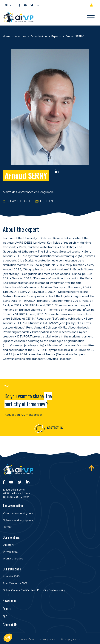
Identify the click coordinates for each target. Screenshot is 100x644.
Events (7, 609)
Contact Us (55, 428)
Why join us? (11, 552)
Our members (11, 537)
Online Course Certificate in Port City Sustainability (34, 590)
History (7, 527)
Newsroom (9, 601)
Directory (8, 545)
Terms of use (27, 639)
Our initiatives (12, 569)
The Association (13, 506)
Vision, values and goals (18, 513)
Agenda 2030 (11, 576)
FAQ (5, 617)
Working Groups (13, 559)
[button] (7, 5)
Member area (92, 5)
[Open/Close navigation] (91, 18)
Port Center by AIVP (15, 583)
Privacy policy (48, 639)
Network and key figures (18, 520)
